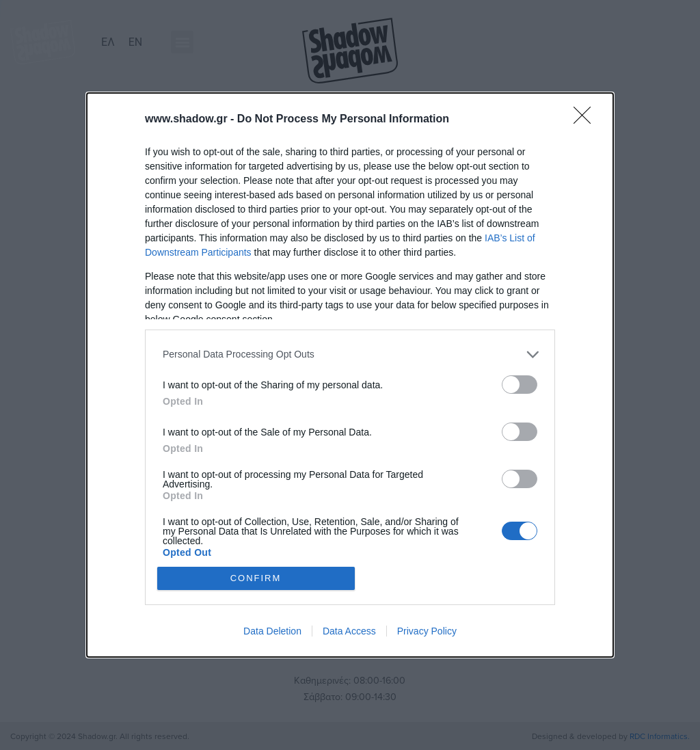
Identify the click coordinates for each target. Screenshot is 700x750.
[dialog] (350, 375)
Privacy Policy (427, 631)
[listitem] (350, 354)
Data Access (349, 631)
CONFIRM (256, 578)
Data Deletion (272, 631)
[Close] (587, 120)
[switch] (520, 385)
